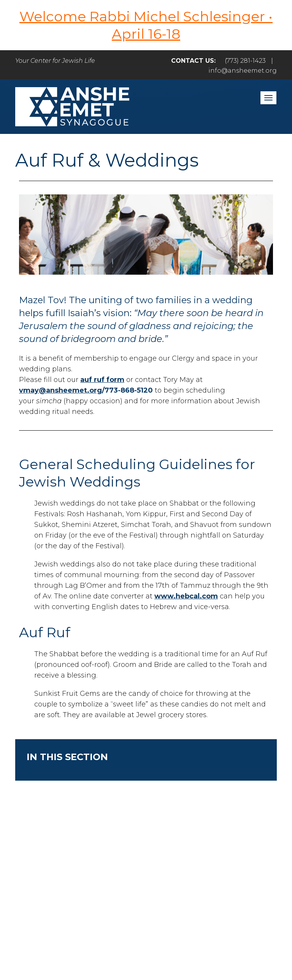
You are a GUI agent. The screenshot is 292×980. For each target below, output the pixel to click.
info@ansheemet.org (243, 71)
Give (106, 890)
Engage (164, 873)
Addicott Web (124, 943)
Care (204, 873)
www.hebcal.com (186, 596)
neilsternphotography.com (145, 953)
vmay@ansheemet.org (60, 390)
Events (144, 890)
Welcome (83, 873)
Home (38, 873)
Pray (125, 873)
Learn (240, 873)
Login (184, 890)
